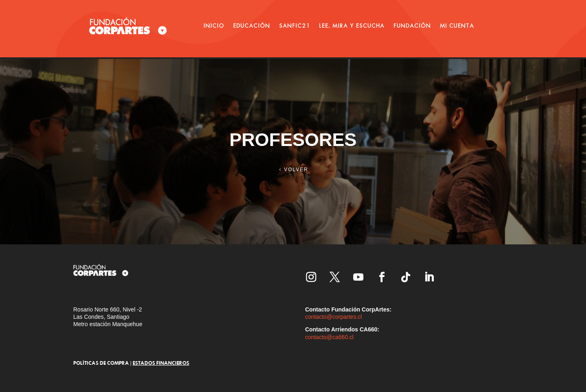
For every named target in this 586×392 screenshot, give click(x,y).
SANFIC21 (295, 26)
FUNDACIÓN (412, 26)
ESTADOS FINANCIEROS (161, 363)
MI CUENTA (457, 26)
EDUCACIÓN (252, 26)
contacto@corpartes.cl (334, 317)
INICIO (214, 26)
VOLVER (296, 170)
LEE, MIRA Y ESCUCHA (352, 26)
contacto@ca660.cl (329, 337)
